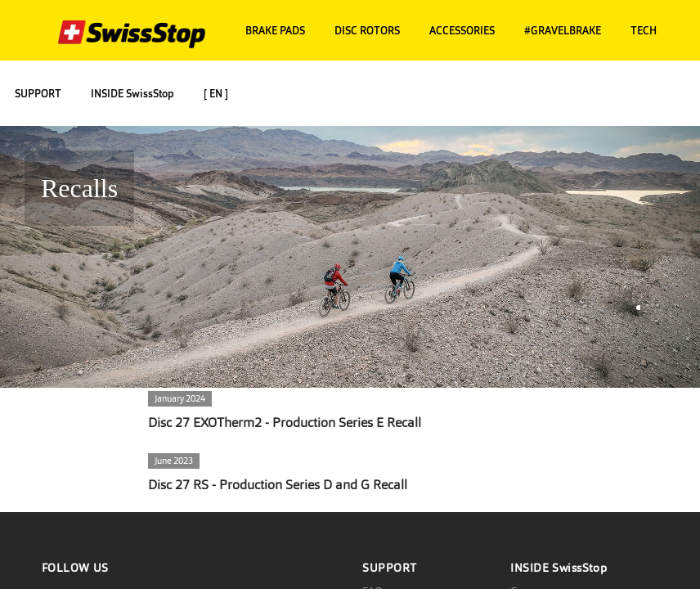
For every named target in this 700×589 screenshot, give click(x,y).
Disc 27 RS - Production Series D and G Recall (278, 485)
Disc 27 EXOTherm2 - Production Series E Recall (285, 423)
